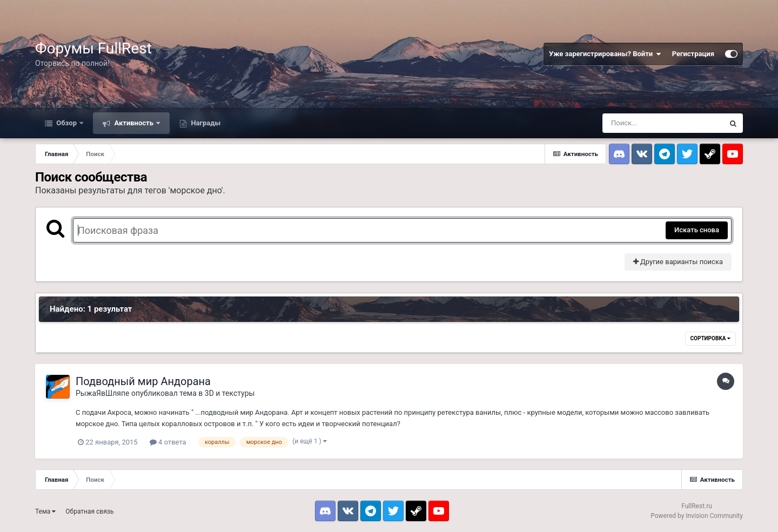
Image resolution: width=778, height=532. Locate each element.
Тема (45, 511)
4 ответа (168, 442)
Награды (205, 123)
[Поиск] (663, 123)
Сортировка (710, 338)
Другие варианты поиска (678, 262)
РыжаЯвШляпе (103, 393)
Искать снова (697, 230)
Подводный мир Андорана (143, 381)
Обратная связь (89, 511)
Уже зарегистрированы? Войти (605, 54)
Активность (134, 123)
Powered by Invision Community (697, 516)
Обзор (66, 123)
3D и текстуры (230, 393)
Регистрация (693, 54)
